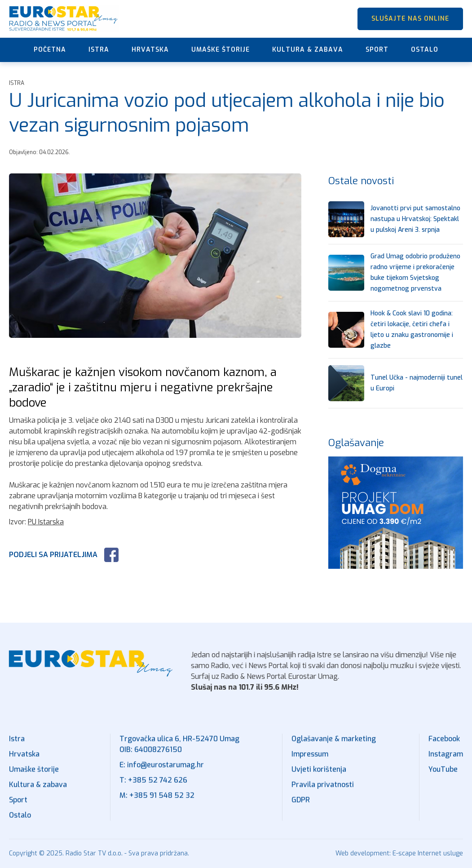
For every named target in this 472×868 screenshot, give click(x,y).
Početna (50, 50)
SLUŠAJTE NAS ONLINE (410, 19)
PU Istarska (46, 522)
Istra (99, 50)
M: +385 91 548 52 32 (157, 797)
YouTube (443, 771)
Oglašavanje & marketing (334, 740)
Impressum (310, 755)
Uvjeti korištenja (319, 771)
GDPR (301, 801)
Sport (377, 50)
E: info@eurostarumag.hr (162, 766)
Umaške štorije (221, 50)
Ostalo (425, 50)
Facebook (444, 740)
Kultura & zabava (308, 50)
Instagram (446, 755)
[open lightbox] (155, 256)
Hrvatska (150, 50)
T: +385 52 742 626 (153, 782)
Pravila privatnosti (323, 786)
